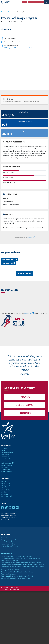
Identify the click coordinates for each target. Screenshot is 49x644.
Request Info (33, 2)
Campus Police (5, 538)
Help (11, 589)
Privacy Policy (40, 567)
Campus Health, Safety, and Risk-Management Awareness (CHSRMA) (22, 563)
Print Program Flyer (7, 263)
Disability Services (6, 461)
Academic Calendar (7, 453)
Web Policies (5, 567)
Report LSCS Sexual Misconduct (30, 559)
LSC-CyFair (4, 482)
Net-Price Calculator (28, 567)
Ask (41, 2)
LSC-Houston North (7, 484)
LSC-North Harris (6, 490)
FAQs (2, 589)
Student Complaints (7, 471)
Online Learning (6, 469)
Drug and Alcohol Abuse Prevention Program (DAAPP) (17, 565)
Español (15, 589)
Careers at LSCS (6, 457)
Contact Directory (6, 459)
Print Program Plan (9, 260)
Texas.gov (4, 570)
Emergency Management (8, 540)
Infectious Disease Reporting (9, 546)
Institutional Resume (16, 567)
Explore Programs (25, 405)
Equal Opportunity (40, 565)
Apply (24, 2)
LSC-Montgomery (6, 488)
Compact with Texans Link (9, 578)
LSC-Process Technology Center (23, 48)
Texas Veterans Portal (24, 578)
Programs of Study (6, 12)
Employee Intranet (6, 463)
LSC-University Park (7, 496)
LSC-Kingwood (9, 48)
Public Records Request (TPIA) (10, 561)
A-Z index (4, 449)
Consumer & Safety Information (23, 556)
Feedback (7, 589)
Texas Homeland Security (9, 574)
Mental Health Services (8, 544)
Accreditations (5, 455)
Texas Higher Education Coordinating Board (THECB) (17, 576)
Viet (18, 589)
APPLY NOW (24, 274)
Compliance (7, 553)
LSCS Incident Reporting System (10, 559)
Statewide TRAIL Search (15, 570)
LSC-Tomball (5, 494)
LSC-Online (4, 492)
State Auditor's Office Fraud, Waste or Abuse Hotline (17, 572)
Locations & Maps (6, 465)
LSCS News (4, 467)
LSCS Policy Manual (7, 556)
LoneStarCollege (7, 542)
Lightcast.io (30, 238)
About (3, 451)
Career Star (28, 313)
